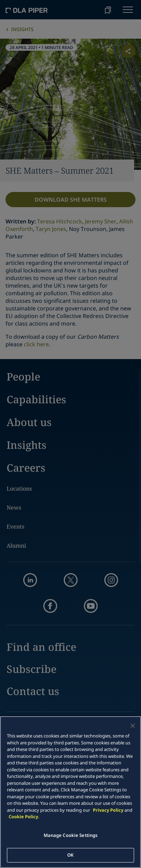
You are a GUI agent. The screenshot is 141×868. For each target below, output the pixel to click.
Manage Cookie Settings (71, 835)
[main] (70, 792)
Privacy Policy (108, 810)
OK (70, 855)
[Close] (133, 726)
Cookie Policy (23, 817)
